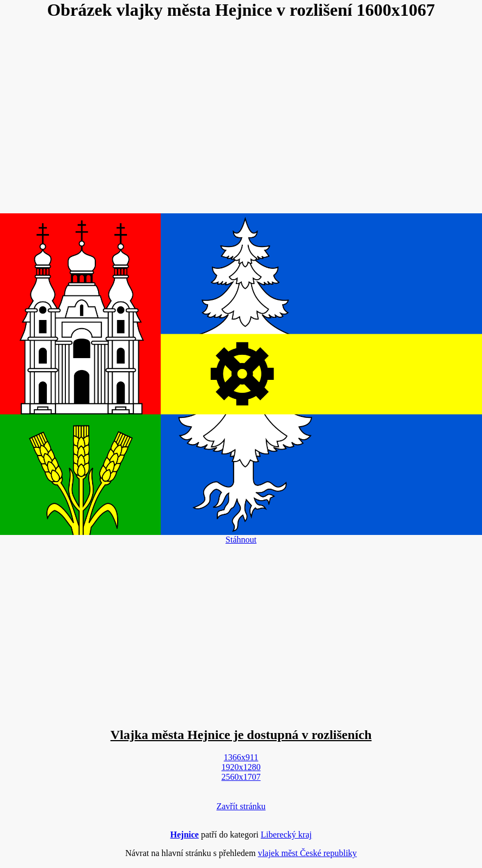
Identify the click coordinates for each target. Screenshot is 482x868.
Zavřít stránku (241, 806)
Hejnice (185, 835)
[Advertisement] (241, 118)
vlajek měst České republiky (307, 853)
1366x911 (241, 757)
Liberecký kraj (286, 835)
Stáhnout (241, 540)
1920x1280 (241, 767)
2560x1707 (241, 777)
